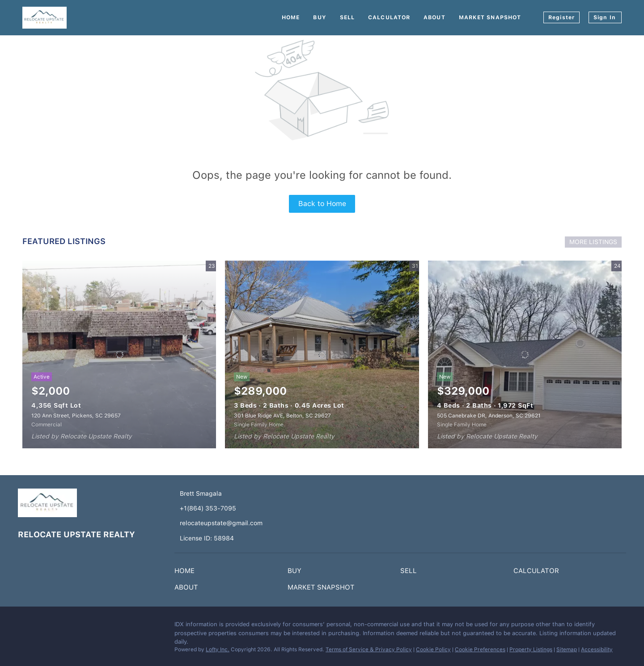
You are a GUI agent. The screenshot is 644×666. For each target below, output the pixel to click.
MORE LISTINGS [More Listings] (593, 242)
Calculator (389, 17)
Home (291, 17)
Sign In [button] (605, 17)
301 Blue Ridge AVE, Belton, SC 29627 (282, 416)
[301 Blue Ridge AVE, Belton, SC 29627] (322, 354)
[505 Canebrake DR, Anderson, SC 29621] (525, 354)
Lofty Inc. (218, 649)
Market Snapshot (490, 17)
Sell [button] (347, 17)
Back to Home (322, 204)
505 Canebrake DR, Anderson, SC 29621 (489, 416)
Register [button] (561, 17)
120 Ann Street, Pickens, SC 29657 (76, 416)
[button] (187, 573)
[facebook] (25, 627)
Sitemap (567, 649)
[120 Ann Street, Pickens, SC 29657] (119, 354)
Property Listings (531, 649)
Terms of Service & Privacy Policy (369, 649)
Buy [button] (320, 17)
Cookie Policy (433, 649)
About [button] (434, 17)
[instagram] (42, 627)
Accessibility (597, 649)
